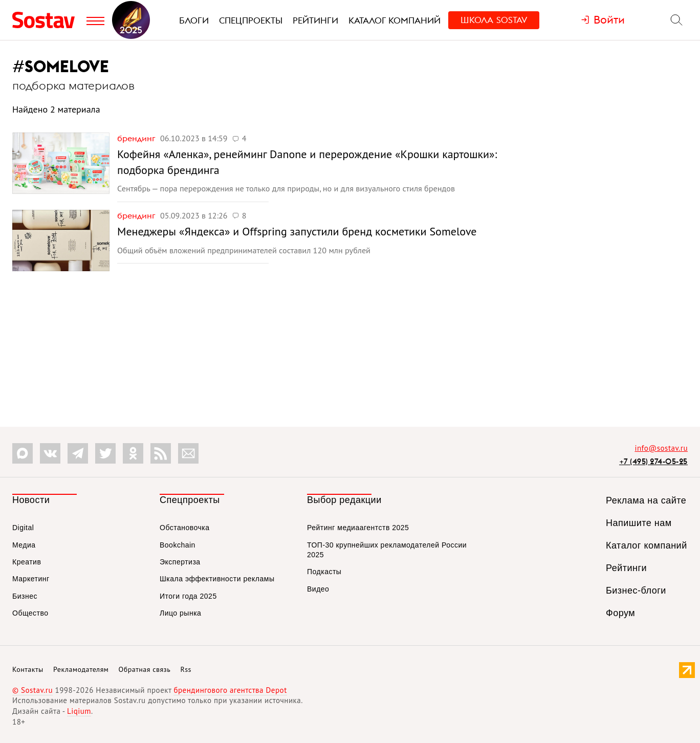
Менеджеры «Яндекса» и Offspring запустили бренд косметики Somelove (297, 231)
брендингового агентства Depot (230, 690)
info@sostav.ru (661, 448)
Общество (30, 613)
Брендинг (137, 138)
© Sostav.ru (32, 690)
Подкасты (324, 572)
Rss (186, 669)
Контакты (28, 669)
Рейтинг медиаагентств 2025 (358, 528)
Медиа (24, 545)
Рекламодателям (81, 669)
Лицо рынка (180, 613)
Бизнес (25, 596)
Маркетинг (31, 579)
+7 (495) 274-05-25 (653, 461)
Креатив (27, 562)
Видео (318, 589)
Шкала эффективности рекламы (217, 579)
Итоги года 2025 (188, 596)
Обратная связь (145, 669)
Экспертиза (180, 562)
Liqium (79, 711)
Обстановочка (185, 528)
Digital (23, 528)
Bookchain (178, 545)
